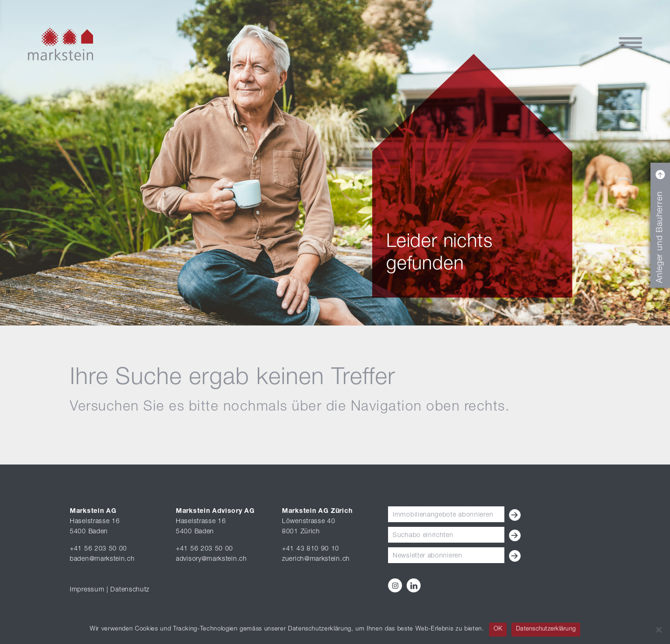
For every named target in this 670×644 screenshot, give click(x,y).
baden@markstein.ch (102, 559)
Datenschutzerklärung (546, 629)
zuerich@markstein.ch (316, 559)
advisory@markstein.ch (211, 559)
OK (498, 629)
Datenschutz (130, 590)
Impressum (87, 590)
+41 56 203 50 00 (98, 549)
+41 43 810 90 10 (311, 549)
